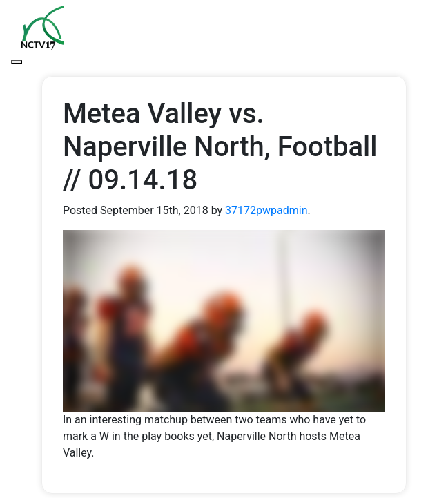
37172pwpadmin (266, 210)
